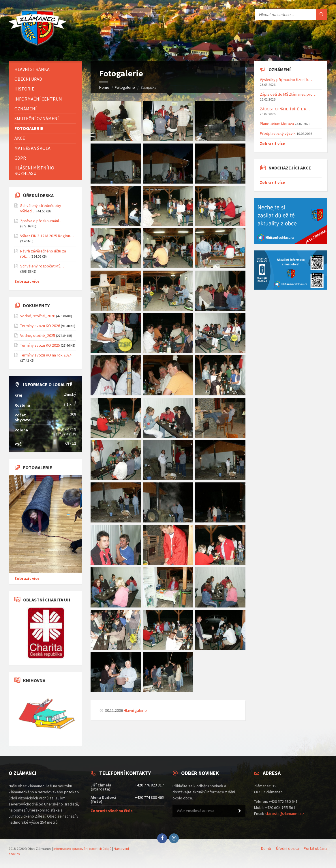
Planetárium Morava (277, 124)
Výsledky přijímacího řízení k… (286, 80)
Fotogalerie (125, 87)
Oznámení (26, 109)
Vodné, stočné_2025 (38, 335)
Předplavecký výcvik (278, 133)
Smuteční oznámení (37, 118)
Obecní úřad (28, 79)
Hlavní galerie (135, 710)
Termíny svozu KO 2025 (40, 345)
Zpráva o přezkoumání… (41, 221)
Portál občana (316, 848)
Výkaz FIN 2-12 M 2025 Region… (47, 236)
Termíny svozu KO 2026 (40, 326)
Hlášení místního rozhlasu (34, 170)
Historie (24, 89)
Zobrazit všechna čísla (112, 811)
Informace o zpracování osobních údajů (82, 849)
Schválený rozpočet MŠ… (42, 266)
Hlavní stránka (32, 69)
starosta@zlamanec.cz (285, 814)
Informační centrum (38, 99)
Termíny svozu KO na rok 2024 (46, 355)
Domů (266, 848)
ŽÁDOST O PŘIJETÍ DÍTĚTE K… (285, 109)
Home (104, 87)
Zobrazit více (27, 281)
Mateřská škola (32, 148)
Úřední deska (287, 848)
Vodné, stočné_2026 (38, 316)
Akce (20, 138)
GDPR (20, 158)
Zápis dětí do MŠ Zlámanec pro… (288, 94)
